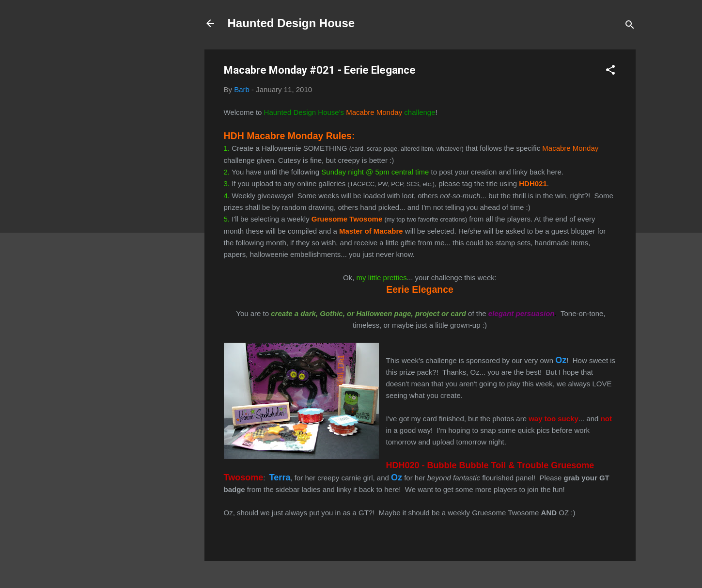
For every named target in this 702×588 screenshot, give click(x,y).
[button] (610, 72)
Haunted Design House (291, 23)
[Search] (630, 26)
